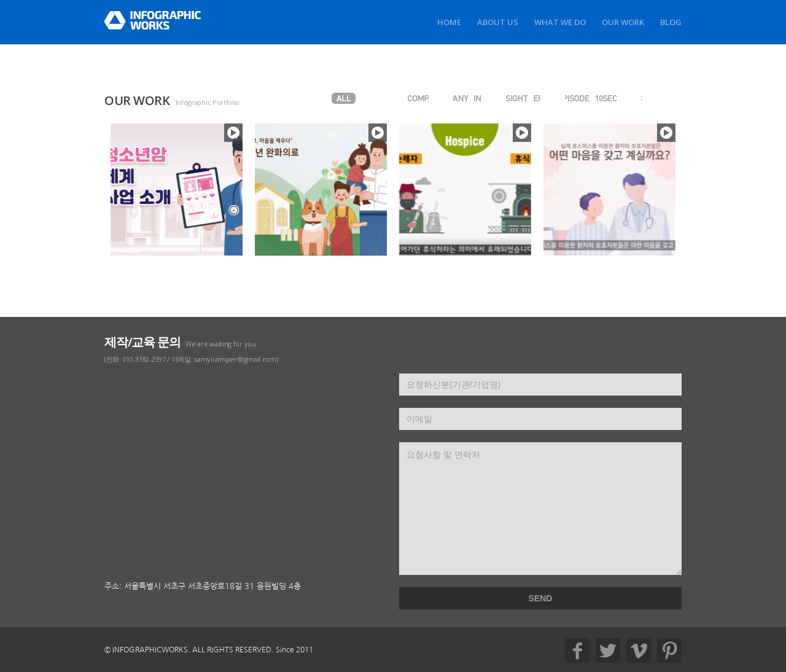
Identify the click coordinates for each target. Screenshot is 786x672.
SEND (541, 598)
